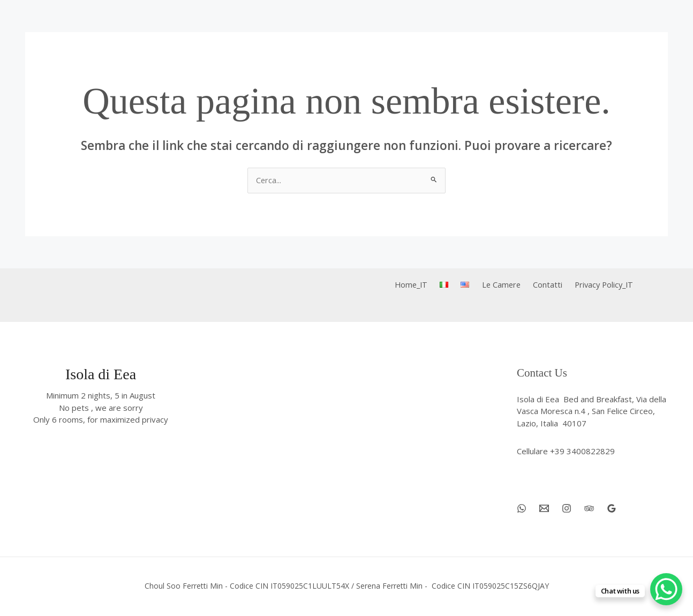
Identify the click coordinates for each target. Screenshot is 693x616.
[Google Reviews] (612, 509)
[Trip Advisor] (589, 509)
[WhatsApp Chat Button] (666, 589)
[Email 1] (544, 509)
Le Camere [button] (498, 286)
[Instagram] (567, 509)
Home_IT (420, 286)
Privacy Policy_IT (595, 286)
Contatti (541, 286)
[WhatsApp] (522, 509)
